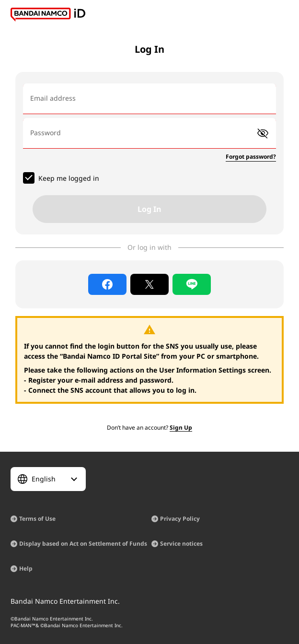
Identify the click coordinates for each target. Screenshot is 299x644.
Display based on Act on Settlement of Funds (83, 544)
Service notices (181, 544)
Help (26, 568)
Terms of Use (37, 519)
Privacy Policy (180, 519)
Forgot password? (251, 157)
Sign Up (181, 427)
